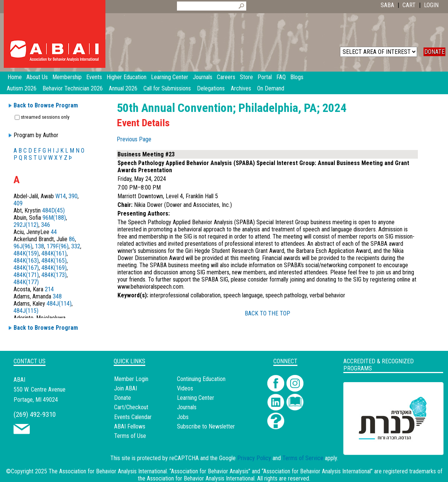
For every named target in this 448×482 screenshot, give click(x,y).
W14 (61, 196)
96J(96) (23, 246)
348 (57, 296)
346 (46, 225)
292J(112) (26, 225)
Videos (185, 388)
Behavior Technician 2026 (73, 88)
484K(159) (26, 253)
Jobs (183, 417)
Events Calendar (133, 417)
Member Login (131, 379)
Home (15, 77)
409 (18, 203)
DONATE (434, 52)
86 (72, 239)
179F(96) (58, 246)
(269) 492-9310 (35, 414)
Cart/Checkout (131, 407)
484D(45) (53, 210)
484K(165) (54, 261)
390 (73, 196)
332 (76, 246)
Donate (123, 398)
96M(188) (54, 218)
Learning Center (196, 398)
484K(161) (54, 253)
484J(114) (59, 304)
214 (49, 289)
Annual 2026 (123, 88)
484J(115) (26, 311)
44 (54, 232)
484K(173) (54, 275)
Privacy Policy (254, 458)
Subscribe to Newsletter (206, 426)
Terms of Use (130, 436)
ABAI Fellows (130, 426)
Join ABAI (126, 388)
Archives (241, 88)
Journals (187, 407)
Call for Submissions (167, 88)
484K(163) (26, 261)
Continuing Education (201, 379)
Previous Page (134, 139)
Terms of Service (303, 458)
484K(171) (26, 275)
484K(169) (54, 268)
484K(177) (26, 282)
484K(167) (26, 268)
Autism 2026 (22, 88)
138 (40, 246)
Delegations (211, 88)
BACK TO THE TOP (267, 313)
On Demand (271, 88)
